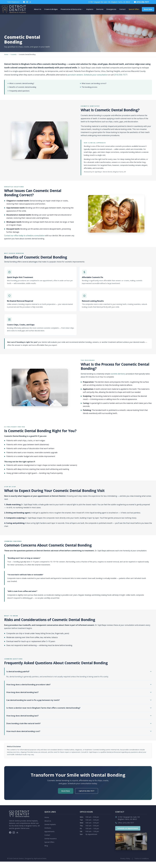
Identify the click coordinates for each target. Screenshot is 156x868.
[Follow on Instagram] (27, 2)
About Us (38, 9)
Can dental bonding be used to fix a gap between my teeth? (79, 700)
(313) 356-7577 (121, 75)
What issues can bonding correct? (94, 83)
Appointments (49, 831)
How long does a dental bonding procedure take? (79, 684)
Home (6, 54)
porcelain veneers (75, 75)
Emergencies (111, 9)
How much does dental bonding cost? (79, 731)
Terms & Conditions (142, 858)
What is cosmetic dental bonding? (22, 83)
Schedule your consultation (96, 75)
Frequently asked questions (19, 91)
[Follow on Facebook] (24, 2)
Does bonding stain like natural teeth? (79, 723)
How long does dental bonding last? (79, 692)
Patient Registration (13, 2)
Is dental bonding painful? (79, 671)
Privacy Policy (125, 858)
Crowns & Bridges (51, 9)
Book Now (148, 9)
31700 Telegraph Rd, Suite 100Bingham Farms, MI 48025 (129, 818)
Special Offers (134, 9)
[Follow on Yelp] (30, 2)
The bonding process (89, 87)
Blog (46, 846)
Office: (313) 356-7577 (126, 823)
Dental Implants (50, 824)
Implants (90, 9)
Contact (122, 9)
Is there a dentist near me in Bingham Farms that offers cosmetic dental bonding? (79, 708)
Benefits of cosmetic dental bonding (23, 87)
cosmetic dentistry (118, 374)
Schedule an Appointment (128, 828)
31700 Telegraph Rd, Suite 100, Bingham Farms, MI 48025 (109, 2)
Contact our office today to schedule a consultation (24, 236)
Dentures (100, 9)
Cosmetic (13, 54)
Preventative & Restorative (72, 9)
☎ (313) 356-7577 (141, 2)
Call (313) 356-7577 (87, 791)
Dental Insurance (51, 839)
